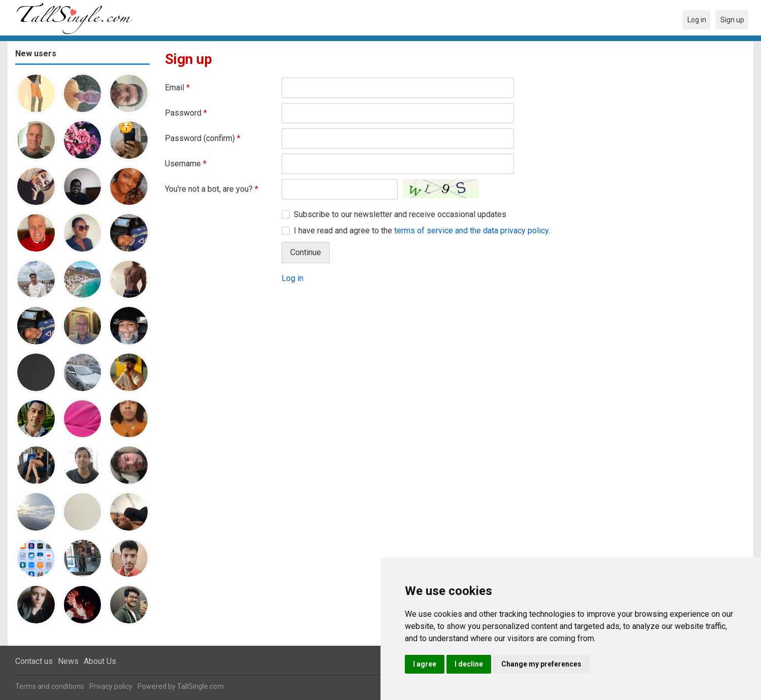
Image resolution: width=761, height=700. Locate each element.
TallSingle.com (200, 686)
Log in (292, 278)
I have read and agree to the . (422, 231)
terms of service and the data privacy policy (471, 231)
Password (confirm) (203, 138)
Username (186, 164)
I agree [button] (425, 664)
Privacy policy (111, 686)
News (68, 661)
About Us (100, 661)
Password (186, 113)
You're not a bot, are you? (212, 189)
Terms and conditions (50, 686)
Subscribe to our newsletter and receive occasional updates (400, 214)
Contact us (34, 661)
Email (177, 87)
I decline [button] (469, 664)
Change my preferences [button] (541, 664)
